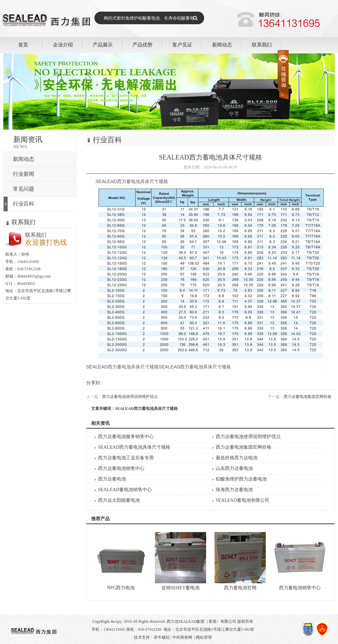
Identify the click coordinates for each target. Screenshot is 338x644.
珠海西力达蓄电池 (234, 490)
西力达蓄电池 (112, 479)
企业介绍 (63, 45)
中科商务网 (182, 637)
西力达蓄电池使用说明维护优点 (130, 397)
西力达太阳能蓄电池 (119, 500)
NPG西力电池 (121, 588)
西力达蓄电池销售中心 (121, 468)
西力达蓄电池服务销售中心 (126, 437)
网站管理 (204, 637)
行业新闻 (24, 174)
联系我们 (262, 45)
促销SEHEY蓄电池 (180, 588)
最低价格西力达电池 (237, 458)
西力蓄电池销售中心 (300, 588)
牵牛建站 (162, 637)
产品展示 (103, 45)
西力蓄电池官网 (240, 588)
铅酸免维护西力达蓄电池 (241, 479)
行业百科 (24, 204)
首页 (23, 45)
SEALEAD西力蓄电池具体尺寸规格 (134, 447)
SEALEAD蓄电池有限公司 (243, 500)
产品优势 (142, 45)
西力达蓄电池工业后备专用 (126, 458)
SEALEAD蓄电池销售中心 (125, 490)
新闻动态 (222, 45)
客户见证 (182, 45)
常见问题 (24, 189)
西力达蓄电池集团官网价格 (308, 397)
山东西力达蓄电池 (234, 468)
